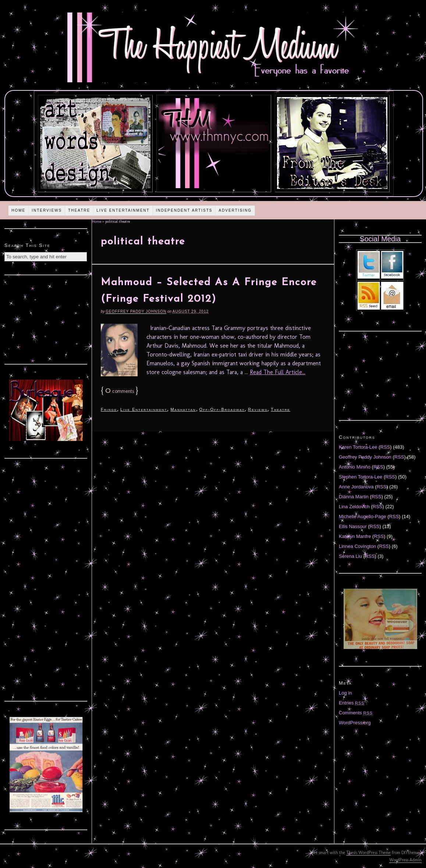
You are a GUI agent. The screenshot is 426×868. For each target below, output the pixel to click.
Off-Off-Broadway (222, 409)
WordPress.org (355, 723)
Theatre (79, 210)
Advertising (235, 210)
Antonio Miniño (355, 467)
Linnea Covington (357, 546)
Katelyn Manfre (355, 536)
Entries (352, 703)
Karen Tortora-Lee (358, 447)
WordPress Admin (405, 860)
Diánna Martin (354, 497)
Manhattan (183, 409)
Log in (345, 693)
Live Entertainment (123, 210)
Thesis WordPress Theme (368, 853)
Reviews (258, 409)
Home (18, 210)
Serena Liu (350, 556)
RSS (385, 447)
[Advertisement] (46, 319)
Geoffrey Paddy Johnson (136, 311)
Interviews (47, 210)
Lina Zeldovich (354, 507)
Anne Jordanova (356, 487)
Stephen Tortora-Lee (361, 477)
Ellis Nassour (353, 526)
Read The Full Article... (278, 372)
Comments (356, 713)
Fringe (109, 409)
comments (120, 391)
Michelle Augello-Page (363, 517)
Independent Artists (184, 210)
